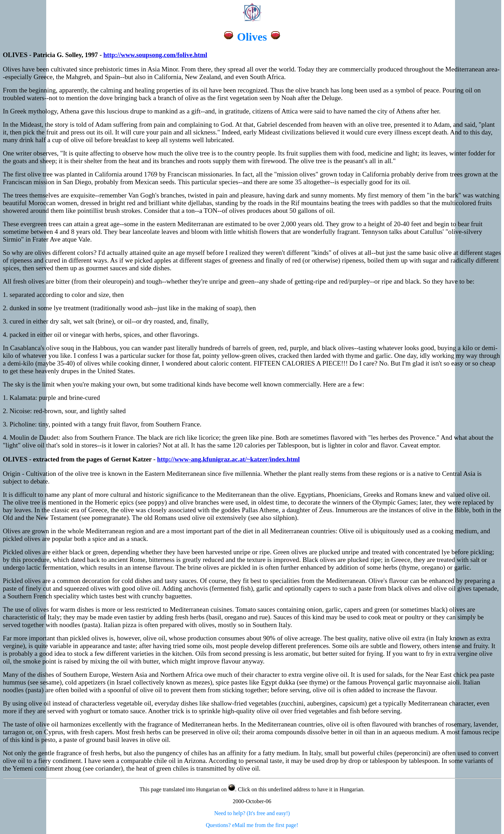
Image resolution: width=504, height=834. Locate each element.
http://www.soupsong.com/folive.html (155, 55)
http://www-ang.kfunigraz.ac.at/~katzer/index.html (229, 459)
